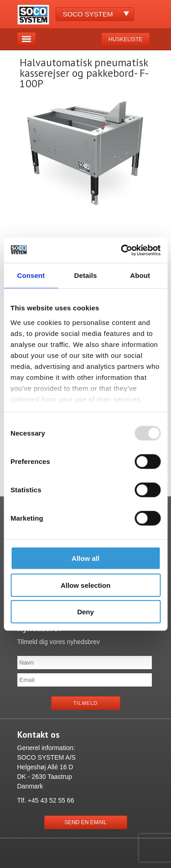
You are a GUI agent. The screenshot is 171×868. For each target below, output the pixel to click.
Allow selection (85, 585)
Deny (85, 612)
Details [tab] (86, 275)
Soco (88, 14)
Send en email (85, 822)
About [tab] (140, 275)
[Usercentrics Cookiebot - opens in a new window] (122, 250)
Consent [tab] (31, 275)
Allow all (85, 558)
